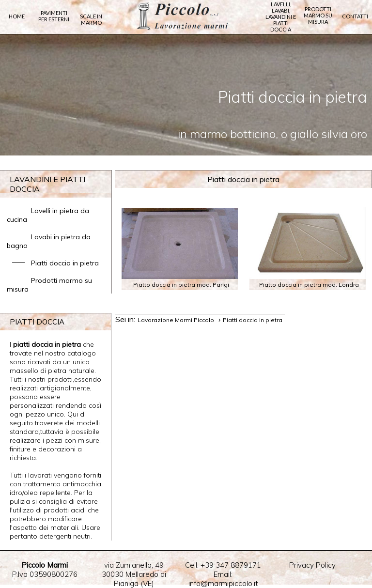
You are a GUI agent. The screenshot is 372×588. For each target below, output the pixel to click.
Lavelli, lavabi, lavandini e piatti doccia (281, 17)
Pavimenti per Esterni (54, 16)
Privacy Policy (312, 565)
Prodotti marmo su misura (318, 15)
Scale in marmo (91, 19)
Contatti (355, 16)
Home (17, 16)
